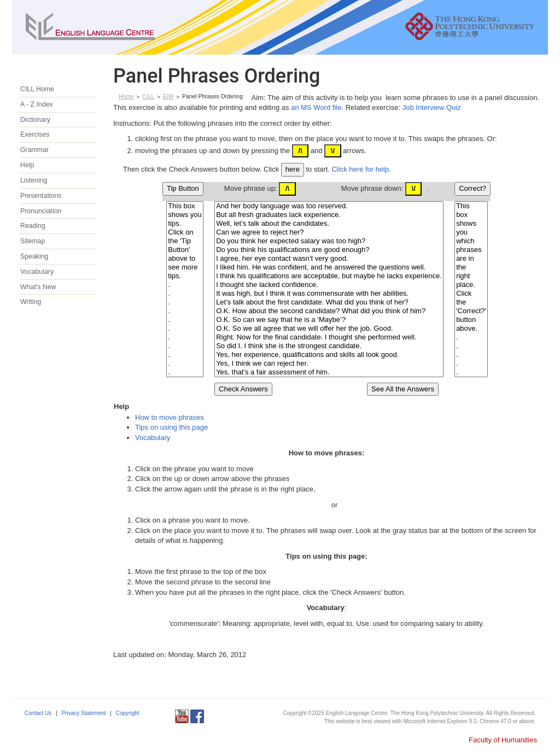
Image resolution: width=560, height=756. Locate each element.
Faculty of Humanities (503, 740)
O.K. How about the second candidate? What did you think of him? (329, 311)
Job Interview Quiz (432, 107)
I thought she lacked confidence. (329, 285)
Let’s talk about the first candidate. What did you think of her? (329, 302)
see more (185, 267)
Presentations (41, 196)
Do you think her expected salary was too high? (329, 241)
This (471, 206)
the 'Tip (185, 241)
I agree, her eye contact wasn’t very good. (329, 259)
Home (126, 96)
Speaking (34, 256)
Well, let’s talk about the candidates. (329, 224)
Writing (31, 302)
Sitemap (33, 241)
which (471, 241)
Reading (33, 226)
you (471, 232)
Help (27, 165)
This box (185, 206)
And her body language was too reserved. (329, 206)
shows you (185, 215)
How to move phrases (170, 417)
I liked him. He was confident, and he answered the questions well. (329, 267)
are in (471, 259)
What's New (38, 287)
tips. (185, 224)
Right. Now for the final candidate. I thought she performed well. (329, 337)
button (471, 320)
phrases (471, 250)
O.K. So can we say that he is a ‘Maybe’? (329, 320)
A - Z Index (37, 104)
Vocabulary (37, 272)
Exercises (35, 134)
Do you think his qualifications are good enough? (329, 250)
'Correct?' (471, 311)
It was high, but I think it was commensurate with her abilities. (329, 294)
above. (471, 329)
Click (471, 294)
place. (471, 285)
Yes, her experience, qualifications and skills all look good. (329, 355)
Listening (34, 180)
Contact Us (38, 713)
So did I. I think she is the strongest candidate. (329, 346)
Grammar (34, 150)
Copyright (128, 713)
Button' (185, 250)
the (471, 267)
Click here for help (360, 169)
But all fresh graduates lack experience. (329, 215)
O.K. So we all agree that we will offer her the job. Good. (329, 329)
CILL (148, 96)
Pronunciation (41, 211)
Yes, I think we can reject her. (329, 364)
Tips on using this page (171, 427)
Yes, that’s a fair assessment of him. (329, 372)
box (471, 215)
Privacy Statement (83, 713)
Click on (185, 232)
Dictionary (35, 120)
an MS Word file (316, 107)
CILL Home (37, 89)
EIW (168, 96)
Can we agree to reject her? (329, 232)
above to (185, 259)
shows (471, 224)
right (471, 276)
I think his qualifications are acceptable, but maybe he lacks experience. (329, 276)
